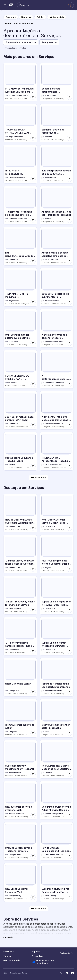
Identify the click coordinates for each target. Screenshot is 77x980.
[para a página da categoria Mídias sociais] (57, 17)
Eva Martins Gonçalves (54, 383)
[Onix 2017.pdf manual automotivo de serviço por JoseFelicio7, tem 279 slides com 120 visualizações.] (20, 328)
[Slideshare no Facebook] (67, 973)
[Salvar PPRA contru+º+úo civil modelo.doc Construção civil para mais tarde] (69, 425)
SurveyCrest (14, 691)
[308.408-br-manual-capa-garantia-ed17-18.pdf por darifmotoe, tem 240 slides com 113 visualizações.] (20, 410)
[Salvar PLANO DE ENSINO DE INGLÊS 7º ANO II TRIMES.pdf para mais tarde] (33, 384)
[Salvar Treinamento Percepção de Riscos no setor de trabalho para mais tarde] (33, 220)
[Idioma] (49, 42)
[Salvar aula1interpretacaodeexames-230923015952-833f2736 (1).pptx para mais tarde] (69, 179)
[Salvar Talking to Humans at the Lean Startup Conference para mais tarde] (69, 692)
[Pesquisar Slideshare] (45, 5)
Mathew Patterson (16, 814)
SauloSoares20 (51, 260)
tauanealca (13, 383)
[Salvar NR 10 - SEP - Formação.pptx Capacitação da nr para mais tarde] (33, 179)
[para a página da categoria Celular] (40, 17)
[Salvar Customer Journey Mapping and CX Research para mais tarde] (33, 774)
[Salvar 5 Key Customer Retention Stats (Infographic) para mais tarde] (69, 733)
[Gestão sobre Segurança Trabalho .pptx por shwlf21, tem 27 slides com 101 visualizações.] (20, 451)
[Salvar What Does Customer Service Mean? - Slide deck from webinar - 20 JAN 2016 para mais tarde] (69, 528)
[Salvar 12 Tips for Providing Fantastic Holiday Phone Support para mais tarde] (33, 651)
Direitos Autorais (12, 960)
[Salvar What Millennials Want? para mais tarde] (33, 692)
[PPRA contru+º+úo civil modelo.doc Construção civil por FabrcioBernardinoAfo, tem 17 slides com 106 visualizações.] (57, 410)
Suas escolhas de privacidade (43, 962)
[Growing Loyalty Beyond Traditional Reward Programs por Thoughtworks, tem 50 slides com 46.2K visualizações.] (20, 842)
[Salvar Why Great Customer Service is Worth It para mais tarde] (33, 898)
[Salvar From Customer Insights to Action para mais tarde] (33, 733)
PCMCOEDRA (50, 95)
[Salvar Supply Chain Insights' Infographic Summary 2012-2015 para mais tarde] (69, 651)
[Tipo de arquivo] (21, 42)
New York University (53, 691)
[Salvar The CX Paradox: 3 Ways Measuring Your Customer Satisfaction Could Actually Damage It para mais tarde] (69, 774)
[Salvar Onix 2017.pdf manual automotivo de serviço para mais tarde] (33, 343)
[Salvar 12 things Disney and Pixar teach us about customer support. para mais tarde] (33, 569)
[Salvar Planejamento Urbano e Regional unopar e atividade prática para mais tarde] (69, 343)
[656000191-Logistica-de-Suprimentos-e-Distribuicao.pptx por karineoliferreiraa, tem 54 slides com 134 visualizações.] (57, 287)
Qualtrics (49, 773)
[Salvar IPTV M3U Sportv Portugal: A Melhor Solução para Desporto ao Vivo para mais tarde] (33, 97)
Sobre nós (9, 952)
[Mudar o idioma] (67, 953)
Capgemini (13, 732)
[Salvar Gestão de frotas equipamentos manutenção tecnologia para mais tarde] (69, 97)
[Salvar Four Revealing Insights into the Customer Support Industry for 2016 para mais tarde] (69, 569)
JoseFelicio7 (14, 342)
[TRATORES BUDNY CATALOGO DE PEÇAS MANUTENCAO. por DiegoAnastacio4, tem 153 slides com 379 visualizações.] (20, 123)
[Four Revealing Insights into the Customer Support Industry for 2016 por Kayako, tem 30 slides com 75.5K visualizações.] (57, 554)
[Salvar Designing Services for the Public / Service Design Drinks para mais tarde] (69, 815)
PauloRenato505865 (53, 465)
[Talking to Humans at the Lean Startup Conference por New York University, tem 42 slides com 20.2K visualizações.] (57, 677)
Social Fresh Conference (55, 855)
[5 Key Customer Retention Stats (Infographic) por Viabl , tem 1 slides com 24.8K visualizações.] (57, 718)
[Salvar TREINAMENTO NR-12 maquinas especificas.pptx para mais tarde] (33, 302)
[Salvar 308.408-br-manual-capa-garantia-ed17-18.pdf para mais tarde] (33, 425)
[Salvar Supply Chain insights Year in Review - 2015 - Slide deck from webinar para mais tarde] (69, 610)
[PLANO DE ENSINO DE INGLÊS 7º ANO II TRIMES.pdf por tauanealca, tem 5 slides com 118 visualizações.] (20, 369)
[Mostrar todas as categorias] (20, 23)
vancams (49, 137)
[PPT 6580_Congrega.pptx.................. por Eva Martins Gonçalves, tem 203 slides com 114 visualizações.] (57, 369)
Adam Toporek (15, 609)
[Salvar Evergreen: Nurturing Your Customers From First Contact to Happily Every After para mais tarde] (69, 898)
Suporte (36, 952)
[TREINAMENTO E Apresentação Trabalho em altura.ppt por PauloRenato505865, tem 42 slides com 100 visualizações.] (57, 451)
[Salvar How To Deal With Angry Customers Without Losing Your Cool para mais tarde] (33, 528)
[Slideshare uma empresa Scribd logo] (11, 5)
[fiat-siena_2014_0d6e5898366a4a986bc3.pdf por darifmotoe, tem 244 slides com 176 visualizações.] (20, 246)
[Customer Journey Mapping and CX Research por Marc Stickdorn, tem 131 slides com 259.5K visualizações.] (20, 759)
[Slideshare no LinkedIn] (73, 973)
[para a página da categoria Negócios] (26, 17)
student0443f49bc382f (18, 95)
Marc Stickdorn (15, 773)
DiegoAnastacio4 (16, 137)
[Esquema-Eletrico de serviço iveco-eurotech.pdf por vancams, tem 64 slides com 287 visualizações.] (57, 123)
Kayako (48, 568)
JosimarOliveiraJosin (54, 342)
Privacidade (38, 956)
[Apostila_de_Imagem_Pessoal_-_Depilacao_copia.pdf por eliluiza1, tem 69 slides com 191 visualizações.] (57, 205)
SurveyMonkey (15, 896)
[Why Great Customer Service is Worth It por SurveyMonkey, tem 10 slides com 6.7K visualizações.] (20, 882)
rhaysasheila (14, 301)
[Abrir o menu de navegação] (5, 5)
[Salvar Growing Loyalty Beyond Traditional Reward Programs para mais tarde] (33, 856)
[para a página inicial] (11, 17)
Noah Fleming (51, 896)
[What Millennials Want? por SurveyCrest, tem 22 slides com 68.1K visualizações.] (20, 677)
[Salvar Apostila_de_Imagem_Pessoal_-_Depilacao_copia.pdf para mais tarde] (69, 220)
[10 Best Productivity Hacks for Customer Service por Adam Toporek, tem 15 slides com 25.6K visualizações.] (20, 595)
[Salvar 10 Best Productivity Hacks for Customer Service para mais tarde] (33, 610)
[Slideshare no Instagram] (61, 973)
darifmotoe (13, 260)
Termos (7, 956)
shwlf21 (12, 465)
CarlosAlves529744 (17, 178)
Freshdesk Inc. (15, 526)
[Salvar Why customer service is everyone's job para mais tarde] (33, 815)
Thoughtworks (15, 855)
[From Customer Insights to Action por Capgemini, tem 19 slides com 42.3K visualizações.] (20, 718)
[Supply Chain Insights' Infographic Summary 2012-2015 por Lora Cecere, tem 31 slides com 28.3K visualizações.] (57, 636)
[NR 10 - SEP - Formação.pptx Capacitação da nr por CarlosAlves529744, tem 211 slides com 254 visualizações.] (20, 164)
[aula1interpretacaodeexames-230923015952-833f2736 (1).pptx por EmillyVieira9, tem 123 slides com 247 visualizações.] (57, 164)
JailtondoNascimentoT (18, 219)
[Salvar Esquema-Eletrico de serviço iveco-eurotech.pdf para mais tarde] (69, 138)
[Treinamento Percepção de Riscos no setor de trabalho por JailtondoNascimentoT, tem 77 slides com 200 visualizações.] (20, 205)
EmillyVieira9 (50, 178)
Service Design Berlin (54, 814)
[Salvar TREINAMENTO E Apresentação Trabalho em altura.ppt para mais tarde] (69, 466)
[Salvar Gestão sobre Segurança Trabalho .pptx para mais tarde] (33, 466)
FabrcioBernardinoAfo (54, 424)
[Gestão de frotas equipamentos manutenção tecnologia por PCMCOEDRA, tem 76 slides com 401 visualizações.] (57, 82)
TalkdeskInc (13, 650)
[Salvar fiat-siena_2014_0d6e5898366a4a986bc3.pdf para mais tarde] (33, 261)
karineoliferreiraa (52, 301)
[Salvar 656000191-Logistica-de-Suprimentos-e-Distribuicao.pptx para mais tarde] (69, 302)
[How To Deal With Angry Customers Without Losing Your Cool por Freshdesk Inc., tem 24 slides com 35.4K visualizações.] (20, 513)
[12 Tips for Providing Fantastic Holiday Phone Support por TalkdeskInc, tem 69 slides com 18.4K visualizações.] (20, 636)
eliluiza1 (48, 219)
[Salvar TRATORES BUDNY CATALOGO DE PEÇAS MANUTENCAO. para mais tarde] (33, 138)
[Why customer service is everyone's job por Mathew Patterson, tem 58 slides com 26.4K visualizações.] (20, 800)
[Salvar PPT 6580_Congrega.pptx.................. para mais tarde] (69, 384)
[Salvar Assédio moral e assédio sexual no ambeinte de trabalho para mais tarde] (69, 261)
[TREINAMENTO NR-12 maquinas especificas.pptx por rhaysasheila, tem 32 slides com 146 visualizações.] (20, 287)
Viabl (47, 732)
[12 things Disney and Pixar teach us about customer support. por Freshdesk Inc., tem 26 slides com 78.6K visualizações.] (20, 554)
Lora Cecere (50, 526)
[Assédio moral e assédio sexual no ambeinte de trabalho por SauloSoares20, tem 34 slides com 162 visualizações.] (57, 246)
